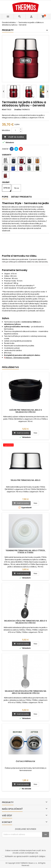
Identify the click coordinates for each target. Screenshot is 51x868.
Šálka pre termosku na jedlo (26, 480)
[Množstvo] (15, 130)
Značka (18, 110)
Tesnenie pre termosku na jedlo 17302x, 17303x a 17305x (25, 552)
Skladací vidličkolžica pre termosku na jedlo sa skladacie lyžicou (25, 692)
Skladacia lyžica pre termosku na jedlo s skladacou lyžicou (25, 622)
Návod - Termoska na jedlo (17, 358)
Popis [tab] (5, 197)
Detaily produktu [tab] (21, 197)
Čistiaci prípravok (25, 761)
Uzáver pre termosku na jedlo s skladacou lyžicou (26, 411)
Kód (4, 110)
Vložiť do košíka (14, 137)
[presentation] (22, 844)
